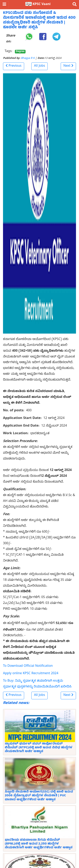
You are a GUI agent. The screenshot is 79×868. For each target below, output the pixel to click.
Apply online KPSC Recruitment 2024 (31, 674)
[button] (14, 66)
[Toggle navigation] (4, 5)
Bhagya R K (28, 59)
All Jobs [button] (39, 66)
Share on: (11, 39)
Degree (20, 52)
